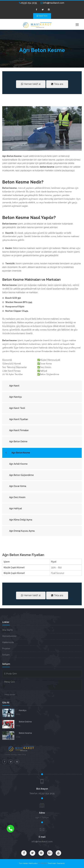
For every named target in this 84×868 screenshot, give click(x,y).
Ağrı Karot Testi (17, 408)
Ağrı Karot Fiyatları (19, 419)
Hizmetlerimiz (9, 636)
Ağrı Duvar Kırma (18, 486)
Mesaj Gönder (10, 695)
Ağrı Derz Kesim (17, 497)
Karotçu (23, 710)
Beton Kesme (25, 733)
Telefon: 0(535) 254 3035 (42, 793)
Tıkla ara (57, 84)
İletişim (6, 655)
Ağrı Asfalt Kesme (18, 464)
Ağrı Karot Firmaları (19, 430)
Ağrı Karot (14, 386)
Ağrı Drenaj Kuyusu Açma (22, 531)
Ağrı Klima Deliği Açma (21, 520)
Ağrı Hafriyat (16, 508)
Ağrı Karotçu (16, 397)
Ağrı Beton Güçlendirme (21, 475)
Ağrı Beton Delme (18, 441)
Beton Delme (25, 722)
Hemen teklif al (31, 84)
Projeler (6, 649)
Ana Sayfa (7, 630)
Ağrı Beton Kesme (21, 453)
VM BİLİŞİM (43, 863)
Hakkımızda (8, 642)
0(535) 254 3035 (28, 3)
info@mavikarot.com (52, 3)
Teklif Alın (42, 16)
